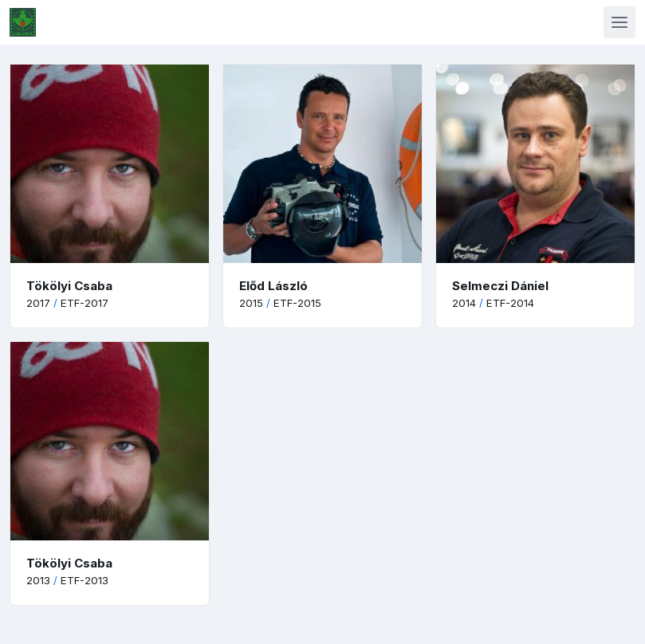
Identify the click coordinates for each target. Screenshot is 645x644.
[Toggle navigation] (619, 22)
